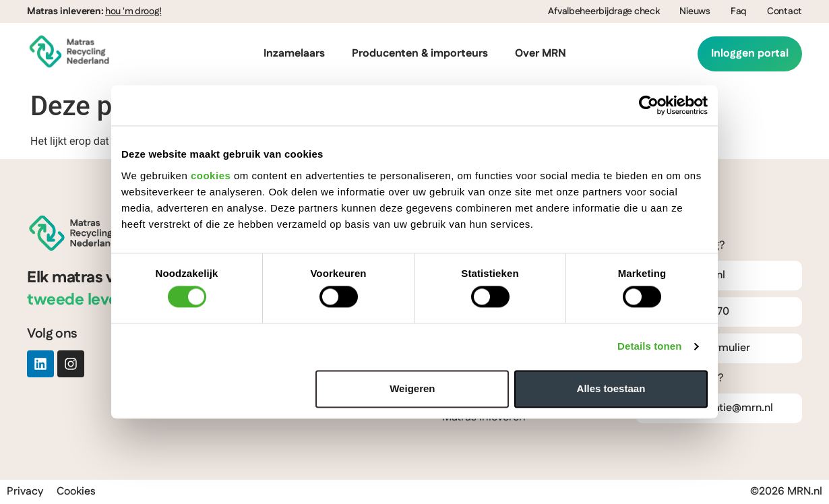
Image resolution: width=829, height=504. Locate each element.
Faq (739, 11)
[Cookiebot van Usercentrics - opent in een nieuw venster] (649, 105)
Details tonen (649, 347)
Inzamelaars (294, 54)
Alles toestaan (611, 388)
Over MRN (541, 54)
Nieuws (695, 11)
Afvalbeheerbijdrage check (604, 11)
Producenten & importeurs (420, 54)
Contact (785, 11)
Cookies (76, 492)
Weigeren (412, 388)
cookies (211, 176)
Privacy (25, 492)
